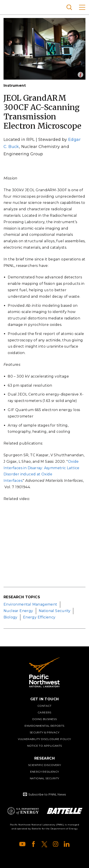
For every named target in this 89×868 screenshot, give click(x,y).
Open (80, 75)
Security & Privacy (44, 732)
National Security (55, 611)
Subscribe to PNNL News (47, 794)
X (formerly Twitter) (44, 844)
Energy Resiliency (45, 772)
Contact (44, 706)
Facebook (33, 844)
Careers (44, 712)
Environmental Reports (44, 726)
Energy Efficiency (39, 617)
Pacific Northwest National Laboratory (11, 7)
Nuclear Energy (18, 611)
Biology (11, 617)
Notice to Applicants (45, 746)
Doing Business (45, 719)
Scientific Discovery (44, 765)
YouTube (22, 844)
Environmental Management (30, 604)
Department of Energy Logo (23, 811)
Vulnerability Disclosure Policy (44, 739)
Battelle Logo (65, 811)
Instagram (56, 844)
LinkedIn (67, 844)
